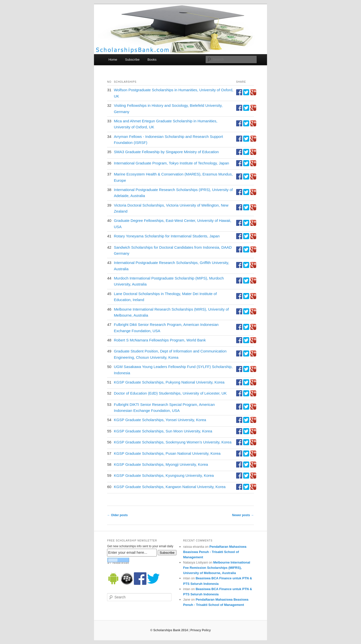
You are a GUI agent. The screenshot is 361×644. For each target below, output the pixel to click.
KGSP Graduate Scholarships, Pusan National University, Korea (167, 453)
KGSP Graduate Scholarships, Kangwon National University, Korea (170, 487)
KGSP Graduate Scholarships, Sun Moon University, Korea (163, 431)
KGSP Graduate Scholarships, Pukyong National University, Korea (169, 382)
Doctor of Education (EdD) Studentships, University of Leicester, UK (170, 393)
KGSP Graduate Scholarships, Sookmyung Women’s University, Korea (173, 442)
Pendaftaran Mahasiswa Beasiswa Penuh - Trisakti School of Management (215, 552)
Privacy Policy (200, 630)
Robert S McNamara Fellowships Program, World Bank (160, 340)
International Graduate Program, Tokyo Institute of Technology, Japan (171, 163)
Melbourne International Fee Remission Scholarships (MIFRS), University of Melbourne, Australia (217, 568)
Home (113, 60)
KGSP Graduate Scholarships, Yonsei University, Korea (160, 420)
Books (152, 60)
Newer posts (243, 515)
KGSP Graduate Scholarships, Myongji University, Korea (161, 464)
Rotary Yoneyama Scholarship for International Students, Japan (167, 236)
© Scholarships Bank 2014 (169, 630)
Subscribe (132, 60)
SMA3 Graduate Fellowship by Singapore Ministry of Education (166, 152)
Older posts (117, 515)
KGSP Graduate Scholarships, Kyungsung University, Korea (164, 475)
